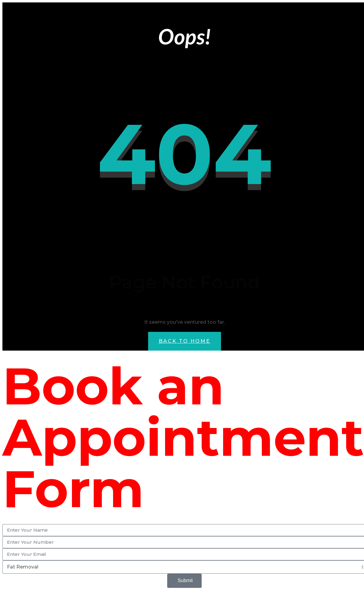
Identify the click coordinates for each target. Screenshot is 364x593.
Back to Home (185, 341)
